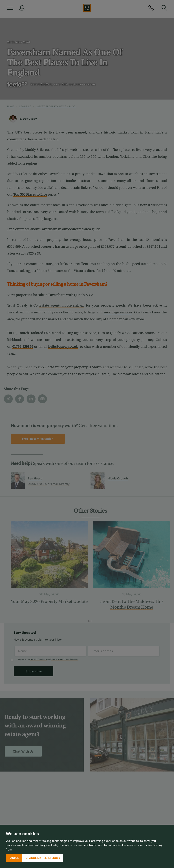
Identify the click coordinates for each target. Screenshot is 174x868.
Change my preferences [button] (43, 858)
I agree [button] (14, 858)
